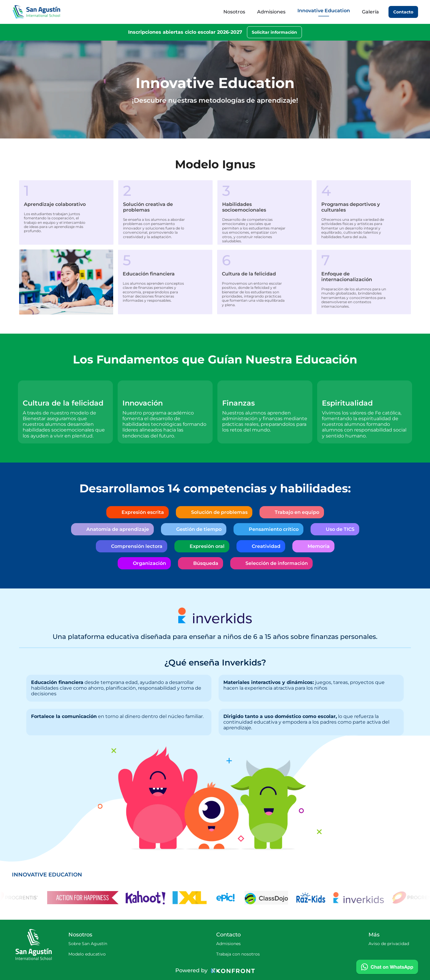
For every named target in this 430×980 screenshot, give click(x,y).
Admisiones (228, 944)
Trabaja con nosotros (238, 954)
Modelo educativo (87, 954)
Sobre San (80, 944)
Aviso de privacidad (389, 944)
